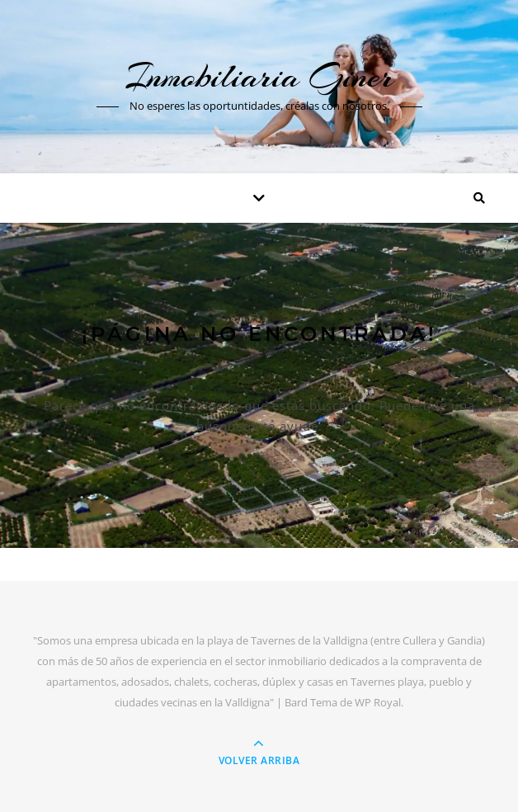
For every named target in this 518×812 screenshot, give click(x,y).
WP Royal (378, 702)
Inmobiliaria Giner (259, 76)
